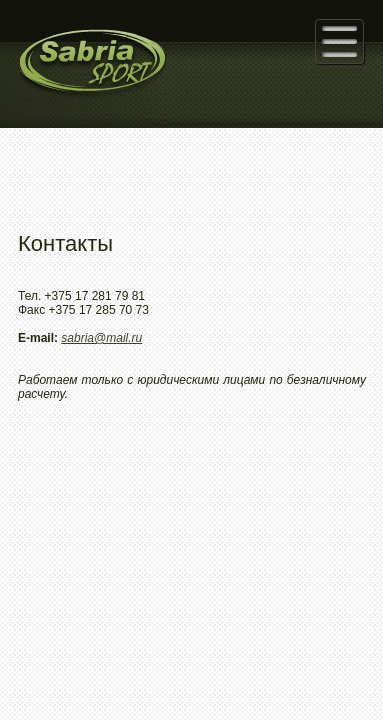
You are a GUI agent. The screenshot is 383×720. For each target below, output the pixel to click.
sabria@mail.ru (101, 338)
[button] (339, 41)
